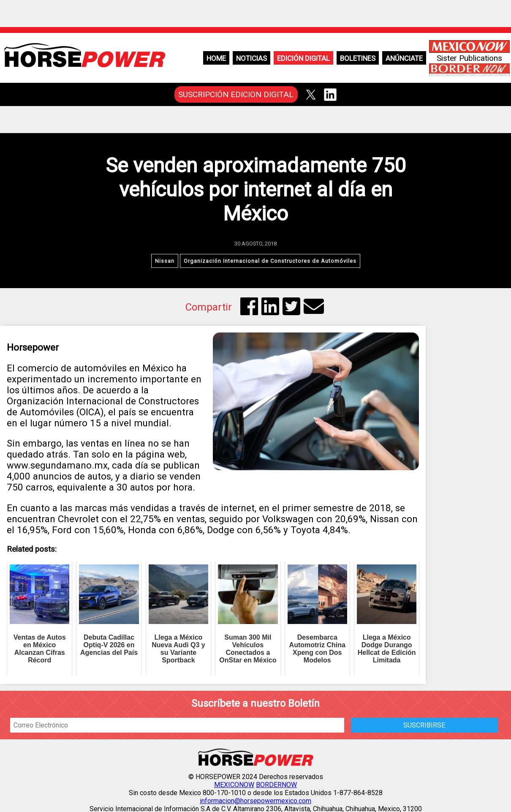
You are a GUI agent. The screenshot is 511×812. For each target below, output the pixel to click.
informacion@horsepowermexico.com (255, 801)
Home (216, 58)
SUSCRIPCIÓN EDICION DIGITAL (236, 94)
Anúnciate (404, 58)
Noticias (251, 58)
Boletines (358, 58)
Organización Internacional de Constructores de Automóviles (270, 261)
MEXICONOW (234, 785)
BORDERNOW (276, 785)
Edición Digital (303, 58)
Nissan (165, 261)
